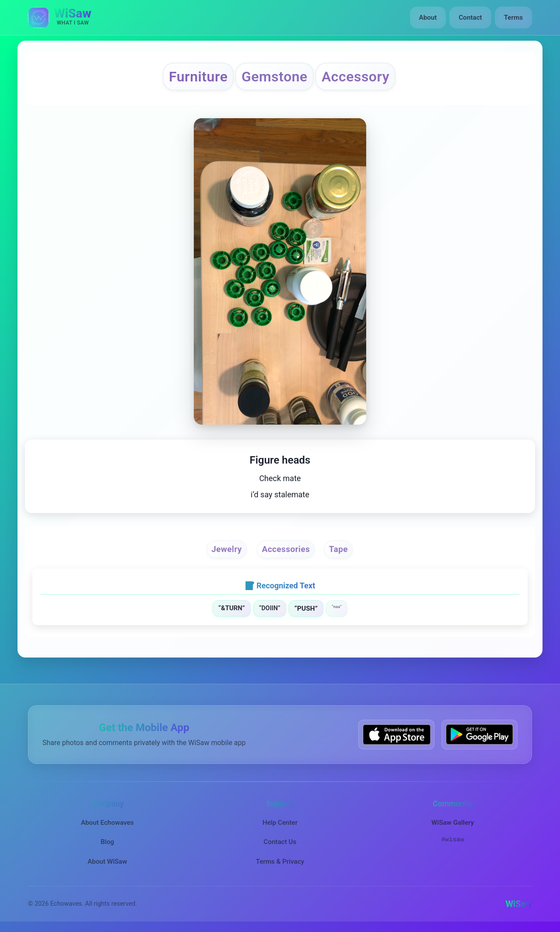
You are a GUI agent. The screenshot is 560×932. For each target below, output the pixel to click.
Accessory (355, 77)
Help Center (280, 823)
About (428, 18)
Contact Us (280, 842)
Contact (470, 18)
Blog (107, 842)
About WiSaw (107, 862)
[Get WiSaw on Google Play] (479, 734)
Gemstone (275, 77)
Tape (338, 549)
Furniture (198, 77)
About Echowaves (107, 823)
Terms (513, 18)
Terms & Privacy (280, 862)
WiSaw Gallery (453, 823)
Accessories (286, 549)
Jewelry (227, 549)
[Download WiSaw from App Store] (396, 734)
